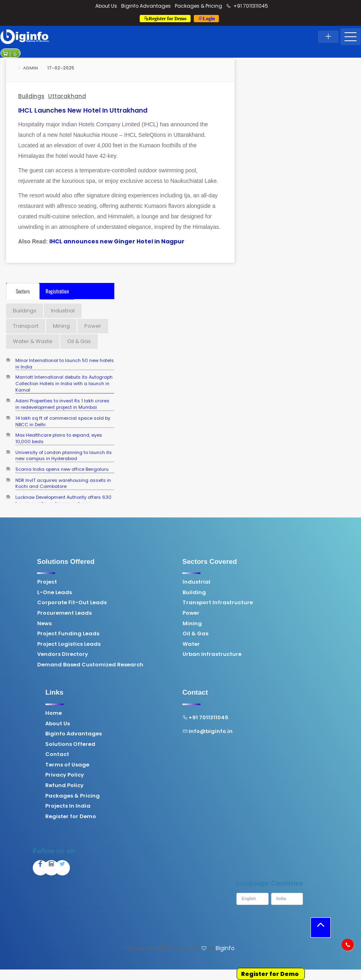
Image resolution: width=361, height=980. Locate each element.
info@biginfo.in (121, 731)
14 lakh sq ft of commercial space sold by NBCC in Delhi (63, 413)
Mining (105, 624)
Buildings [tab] (25, 311)
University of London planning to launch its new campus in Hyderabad (64, 447)
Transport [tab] (26, 326)
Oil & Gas (108, 634)
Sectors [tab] (23, 291)
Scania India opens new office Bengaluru (62, 466)
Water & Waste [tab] (33, 341)
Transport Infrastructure (130, 603)
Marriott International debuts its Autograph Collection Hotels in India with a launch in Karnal (64, 372)
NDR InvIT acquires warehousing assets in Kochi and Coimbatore (63, 475)
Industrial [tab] (63, 311)
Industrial (109, 582)
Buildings (31, 96)
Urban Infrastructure (125, 654)
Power (104, 613)
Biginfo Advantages (146, 6)
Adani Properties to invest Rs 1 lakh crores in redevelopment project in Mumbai (62, 396)
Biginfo (225, 948)
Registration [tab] (57, 291)
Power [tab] (93, 326)
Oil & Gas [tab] (79, 341)
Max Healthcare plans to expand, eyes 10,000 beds (59, 430)
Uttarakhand (67, 96)
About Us (106, 6)
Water (104, 644)
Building (107, 593)
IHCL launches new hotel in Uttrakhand (83, 110)
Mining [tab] (61, 326)
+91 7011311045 (247, 6)
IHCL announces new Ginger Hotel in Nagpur (117, 241)
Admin (28, 68)
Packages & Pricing (198, 6)
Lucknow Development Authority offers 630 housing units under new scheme (63, 493)
